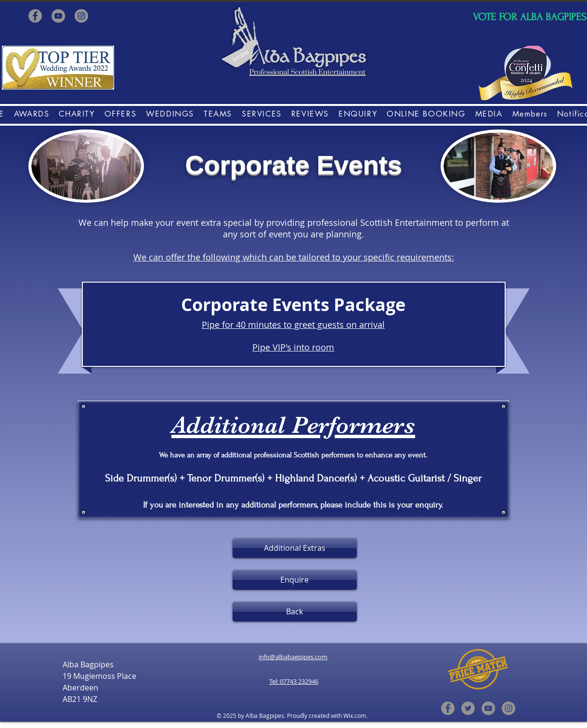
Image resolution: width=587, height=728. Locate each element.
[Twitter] (468, 708)
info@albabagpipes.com (293, 657)
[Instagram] (81, 16)
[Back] (295, 612)
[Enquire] (295, 580)
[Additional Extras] (295, 548)
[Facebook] (35, 16)
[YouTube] (58, 16)
